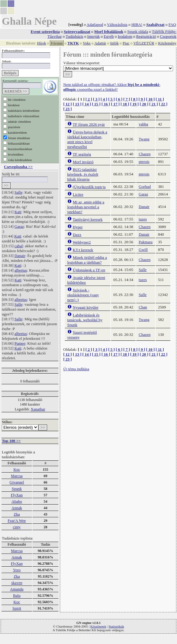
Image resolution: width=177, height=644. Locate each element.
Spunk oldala (137, 32)
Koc (17, 469)
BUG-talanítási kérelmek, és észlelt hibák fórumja (83, 174)
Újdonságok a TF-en (89, 270)
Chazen (145, 154)
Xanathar (38, 409)
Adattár (100, 43)
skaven (17, 583)
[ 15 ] (96, 104)
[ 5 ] (112, 99)
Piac (126, 43)
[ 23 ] (68, 109)
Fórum (57, 43)
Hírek (42, 43)
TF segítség (82, 154)
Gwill (143, 250)
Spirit (17, 608)
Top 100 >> (11, 441)
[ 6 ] (119, 99)
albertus (21, 270)
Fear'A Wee (17, 521)
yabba (143, 124)
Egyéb (109, 36)
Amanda (17, 589)
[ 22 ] (163, 104)
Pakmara (146, 242)
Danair (20, 256)
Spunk (17, 489)
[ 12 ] (68, 104)
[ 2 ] (89, 99)
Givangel (17, 482)
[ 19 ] (134, 104)
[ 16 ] (106, 104)
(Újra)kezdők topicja (89, 187)
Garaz (19, 226)
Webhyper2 (82, 242)
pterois (144, 162)
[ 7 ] (127, 99)
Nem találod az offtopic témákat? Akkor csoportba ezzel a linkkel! (112, 87)
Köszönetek (98, 626)
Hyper (78, 227)
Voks (87, 43)
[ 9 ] (142, 99)
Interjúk (94, 36)
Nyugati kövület (85, 307)
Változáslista (117, 25)
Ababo (17, 501)
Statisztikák (116, 626)
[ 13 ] (77, 104)
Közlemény (167, 43)
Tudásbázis (75, 36)
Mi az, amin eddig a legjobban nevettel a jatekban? (86, 207)
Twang (144, 139)
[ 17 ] (115, 104)
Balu (17, 595)
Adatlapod (95, 25)
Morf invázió (83, 162)
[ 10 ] (150, 99)
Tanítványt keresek (88, 219)
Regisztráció (146, 36)
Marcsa (17, 476)
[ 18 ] (125, 104)
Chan (143, 307)
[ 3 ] (96, 99)
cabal (19, 246)
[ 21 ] (154, 104)
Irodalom (125, 36)
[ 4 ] (104, 99)
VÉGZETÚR (144, 43)
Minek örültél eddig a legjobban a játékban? (87, 260)
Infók (114, 43)
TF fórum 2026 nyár (89, 124)
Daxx (77, 235)
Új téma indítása (76, 369)
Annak (17, 508)
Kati (18, 212)
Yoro (17, 570)
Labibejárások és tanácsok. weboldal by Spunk (85, 320)
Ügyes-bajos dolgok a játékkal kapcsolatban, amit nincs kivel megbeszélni (87, 139)
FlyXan (17, 495)
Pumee (20, 343)
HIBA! (137, 25)
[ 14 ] (87, 104)
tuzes (143, 219)
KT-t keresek (83, 250)
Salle (19, 192)
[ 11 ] (160, 99)
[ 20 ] (144, 104)
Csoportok (168, 36)
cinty (17, 527)
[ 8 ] (134, 99)
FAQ (172, 25)
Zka (17, 514)
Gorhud (145, 187)
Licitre (78, 194)
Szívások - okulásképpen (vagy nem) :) (83, 295)
